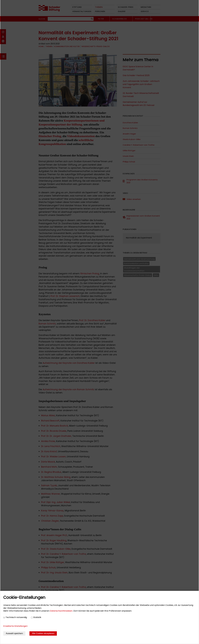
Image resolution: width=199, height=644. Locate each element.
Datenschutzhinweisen (61, 611)
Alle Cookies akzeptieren (43, 633)
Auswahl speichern (14, 633)
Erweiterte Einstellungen (15, 626)
